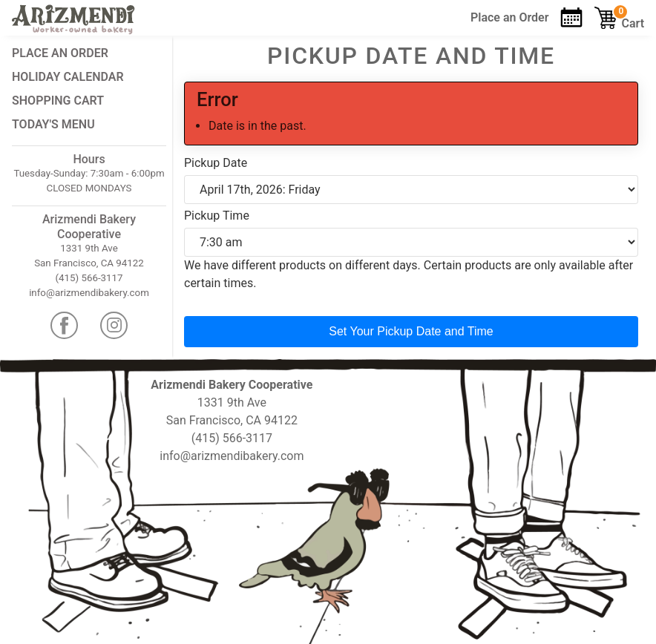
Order (509, 17)
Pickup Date (216, 163)
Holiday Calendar (68, 77)
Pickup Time (217, 216)
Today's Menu (53, 124)
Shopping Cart (58, 101)
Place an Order (60, 53)
